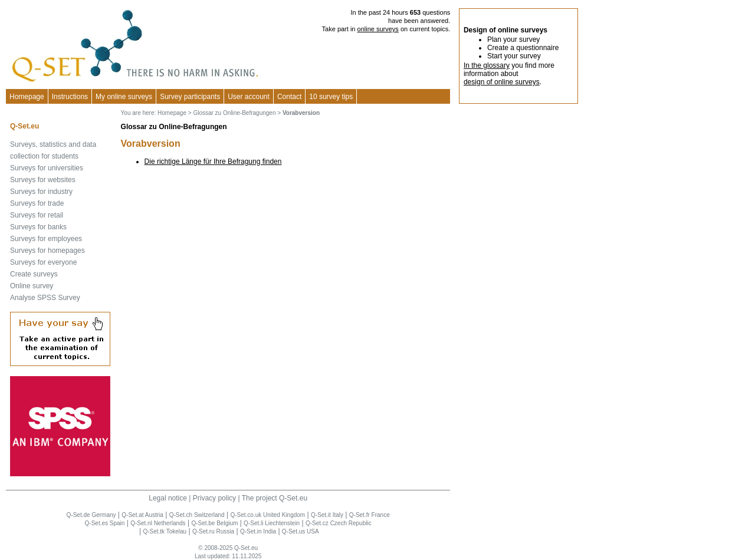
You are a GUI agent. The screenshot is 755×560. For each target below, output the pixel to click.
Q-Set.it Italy (327, 515)
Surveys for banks (38, 227)
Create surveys (34, 274)
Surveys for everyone (43, 262)
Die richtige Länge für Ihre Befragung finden (213, 162)
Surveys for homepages (47, 251)
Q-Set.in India (258, 531)
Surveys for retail (37, 215)
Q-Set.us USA (301, 531)
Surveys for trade (37, 203)
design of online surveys (502, 82)
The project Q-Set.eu (275, 498)
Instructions (70, 97)
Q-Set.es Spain (105, 523)
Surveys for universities (47, 168)
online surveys (378, 29)
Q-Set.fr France (370, 515)
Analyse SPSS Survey (45, 298)
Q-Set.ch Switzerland (197, 515)
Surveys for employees (46, 239)
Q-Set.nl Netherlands (158, 523)
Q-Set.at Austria (142, 515)
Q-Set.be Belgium (214, 523)
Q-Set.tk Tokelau (165, 531)
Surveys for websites (43, 180)
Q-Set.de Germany (91, 515)
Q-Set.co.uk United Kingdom (267, 515)
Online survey (32, 286)
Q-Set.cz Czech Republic (339, 523)
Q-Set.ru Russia (213, 531)
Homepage (27, 97)
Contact (289, 97)
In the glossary (487, 65)
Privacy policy (214, 498)
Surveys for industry (41, 192)
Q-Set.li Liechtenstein (272, 523)
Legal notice (168, 498)
